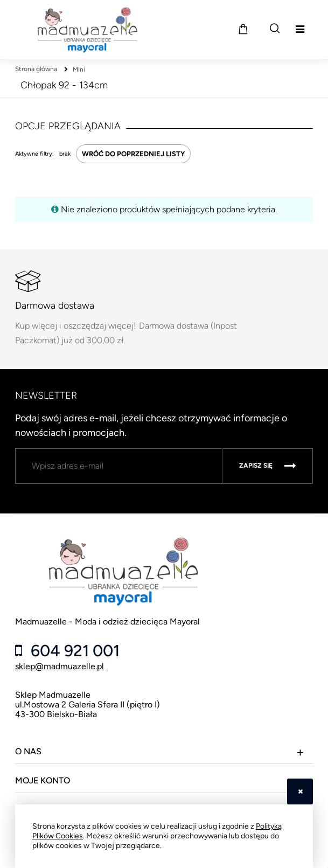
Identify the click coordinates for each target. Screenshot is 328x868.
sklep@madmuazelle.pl (60, 666)
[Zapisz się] (268, 466)
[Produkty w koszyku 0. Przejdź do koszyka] (243, 29)
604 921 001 (73, 651)
